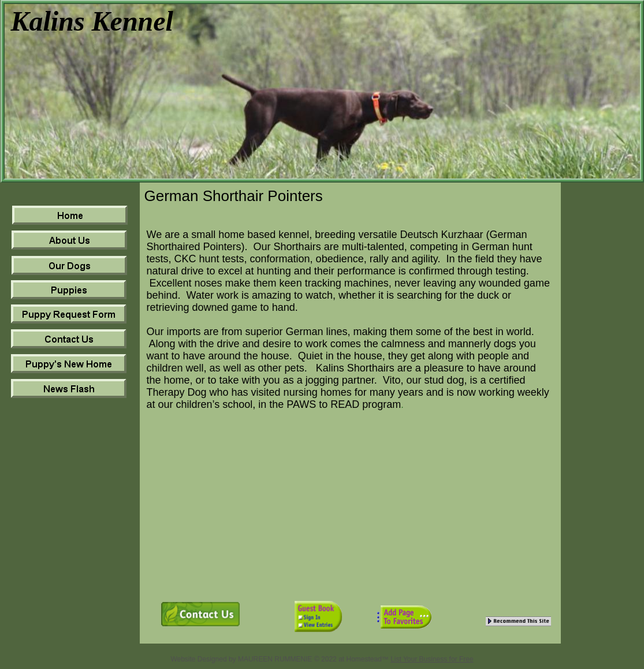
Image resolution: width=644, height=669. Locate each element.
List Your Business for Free (432, 659)
